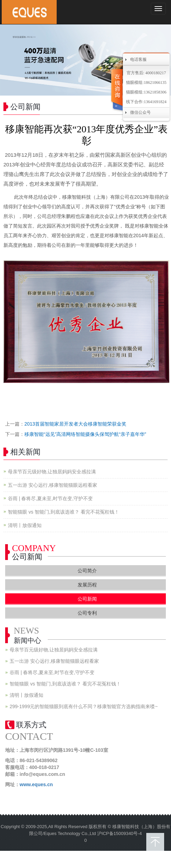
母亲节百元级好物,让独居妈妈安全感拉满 (52, 472)
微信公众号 (140, 112)
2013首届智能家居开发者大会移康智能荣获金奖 (75, 424)
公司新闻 (87, 599)
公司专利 (87, 613)
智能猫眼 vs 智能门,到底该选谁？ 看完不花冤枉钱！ (64, 512)
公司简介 (87, 571)
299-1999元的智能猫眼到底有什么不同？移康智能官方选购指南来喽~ (84, 706)
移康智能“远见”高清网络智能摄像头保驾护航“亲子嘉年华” (85, 434)
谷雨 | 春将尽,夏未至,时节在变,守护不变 (50, 498)
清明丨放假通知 (25, 525)
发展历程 (87, 585)
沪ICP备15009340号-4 (119, 833)
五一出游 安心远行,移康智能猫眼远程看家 (53, 485)
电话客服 (138, 59)
